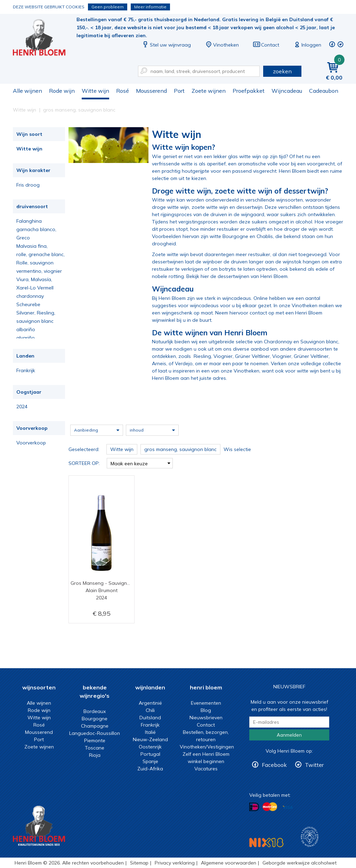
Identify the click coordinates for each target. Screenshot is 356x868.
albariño (26, 329)
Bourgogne (95, 719)
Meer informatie (150, 7)
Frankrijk (26, 370)
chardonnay (30, 296)
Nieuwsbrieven (206, 718)
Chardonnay (278, 342)
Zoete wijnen (209, 91)
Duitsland (150, 718)
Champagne (95, 726)
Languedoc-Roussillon (95, 733)
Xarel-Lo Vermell (35, 288)
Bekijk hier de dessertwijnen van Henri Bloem (237, 276)
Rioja (95, 755)
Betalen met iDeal (254, 807)
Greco (23, 238)
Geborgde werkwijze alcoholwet (300, 863)
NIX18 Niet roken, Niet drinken (266, 842)
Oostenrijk (150, 747)
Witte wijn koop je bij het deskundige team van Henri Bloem (44, 38)
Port (179, 91)
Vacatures (206, 769)
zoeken (282, 71)
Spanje (150, 761)
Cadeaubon (324, 91)
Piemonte (95, 740)
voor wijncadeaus (198, 305)
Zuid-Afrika (150, 769)
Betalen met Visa (288, 807)
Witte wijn (95, 91)
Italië (150, 732)
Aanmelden (289, 735)
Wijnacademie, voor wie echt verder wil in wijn (310, 837)
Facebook (274, 765)
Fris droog (28, 185)
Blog (206, 710)
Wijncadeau (287, 91)
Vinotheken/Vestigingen (207, 747)
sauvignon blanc (35, 321)
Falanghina (29, 221)
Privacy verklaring (175, 863)
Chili (150, 710)
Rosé (123, 91)
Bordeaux (95, 711)
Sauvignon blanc (319, 342)
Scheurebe (28, 304)
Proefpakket (249, 91)
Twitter (314, 765)
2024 (22, 407)
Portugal (150, 754)
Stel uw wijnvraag (166, 45)
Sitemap (139, 863)
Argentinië (150, 703)
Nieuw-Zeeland (150, 739)
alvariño (26, 338)
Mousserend (151, 91)
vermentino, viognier (39, 271)
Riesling (202, 356)
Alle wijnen (27, 91)
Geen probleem (108, 7)
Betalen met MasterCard (270, 807)
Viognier (223, 356)
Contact (266, 45)
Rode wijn (62, 91)
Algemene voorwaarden (229, 863)
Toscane (95, 748)
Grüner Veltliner (252, 356)
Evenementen (206, 703)
